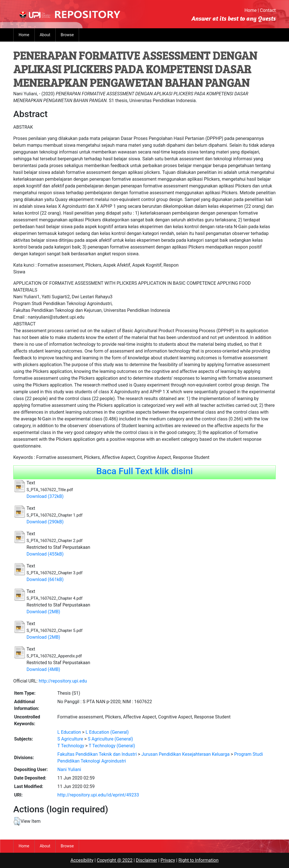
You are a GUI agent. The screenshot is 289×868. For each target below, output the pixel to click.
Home (250, 10)
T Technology (71, 746)
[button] (17, 821)
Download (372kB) (45, 496)
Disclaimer (146, 860)
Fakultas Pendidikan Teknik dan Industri (97, 754)
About (45, 35)
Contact (268, 10)
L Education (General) (107, 732)
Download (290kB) (45, 522)
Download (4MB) (43, 669)
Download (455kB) (45, 554)
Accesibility (82, 860)
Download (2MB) (43, 612)
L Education (69, 732)
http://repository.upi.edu (63, 681)
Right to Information (198, 860)
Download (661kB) (45, 579)
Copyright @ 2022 (115, 860)
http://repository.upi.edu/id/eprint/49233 (98, 795)
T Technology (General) (112, 746)
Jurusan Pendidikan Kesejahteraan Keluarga (186, 754)
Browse (67, 35)
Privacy (168, 860)
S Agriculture (70, 739)
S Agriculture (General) (110, 739)
